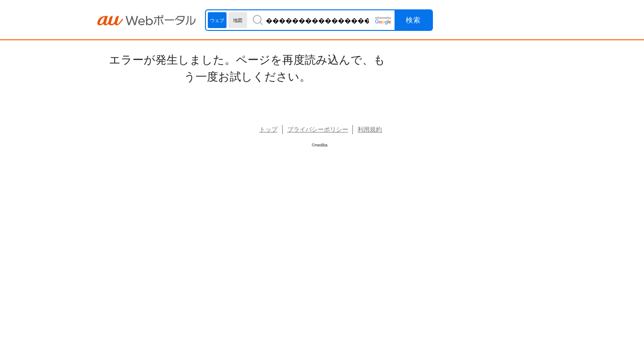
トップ (268, 129)
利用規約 (370, 129)
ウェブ (217, 20)
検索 (413, 20)
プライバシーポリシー (318, 129)
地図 (238, 20)
